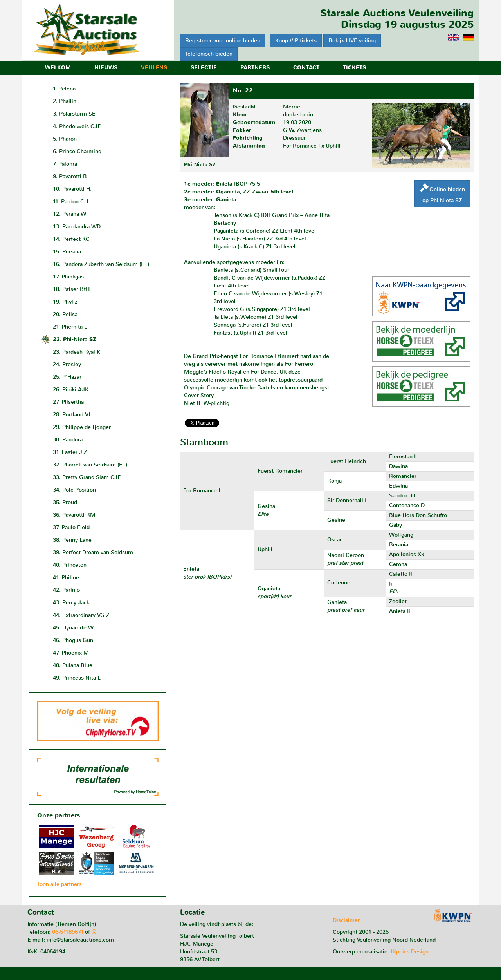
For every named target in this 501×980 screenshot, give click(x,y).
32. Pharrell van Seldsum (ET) (90, 465)
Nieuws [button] (106, 68)
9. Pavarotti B (70, 176)
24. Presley (67, 364)
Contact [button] (306, 68)
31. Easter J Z (70, 452)
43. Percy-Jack (71, 603)
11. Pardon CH (70, 202)
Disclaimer (346, 920)
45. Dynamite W (73, 628)
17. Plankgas (68, 277)
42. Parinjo (66, 590)
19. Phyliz (65, 302)
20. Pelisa (65, 314)
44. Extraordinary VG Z (81, 615)
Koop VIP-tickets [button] (296, 41)
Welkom (58, 68)
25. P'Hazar (67, 377)
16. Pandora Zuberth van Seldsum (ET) (101, 264)
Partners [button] (255, 68)
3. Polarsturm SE (74, 114)
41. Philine (66, 578)
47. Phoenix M (71, 653)
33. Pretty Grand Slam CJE (87, 477)
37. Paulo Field (71, 527)
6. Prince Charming (77, 151)
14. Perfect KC (71, 239)
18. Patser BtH (71, 289)
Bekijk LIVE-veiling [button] (352, 41)
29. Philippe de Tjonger (82, 427)
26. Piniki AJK (71, 390)
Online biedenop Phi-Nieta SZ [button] (442, 194)
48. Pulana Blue (73, 665)
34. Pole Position (74, 490)
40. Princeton (70, 565)
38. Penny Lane (72, 540)
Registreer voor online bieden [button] (223, 41)
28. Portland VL (72, 415)
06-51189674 (68, 932)
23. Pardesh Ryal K (77, 352)
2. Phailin (65, 101)
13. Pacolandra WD (77, 227)
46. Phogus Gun (73, 640)
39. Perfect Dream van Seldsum (93, 552)
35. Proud (65, 502)
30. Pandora (68, 440)
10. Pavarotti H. (72, 189)
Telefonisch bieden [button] (209, 54)
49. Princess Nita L (77, 678)
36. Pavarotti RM (74, 515)
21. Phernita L (70, 327)
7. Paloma (65, 164)
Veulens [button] (154, 68)
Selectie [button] (204, 68)
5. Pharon (65, 139)
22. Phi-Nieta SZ (75, 339)
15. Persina (67, 252)
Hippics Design (410, 952)
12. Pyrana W (69, 214)
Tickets (354, 68)
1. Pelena (64, 89)
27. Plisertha (68, 402)
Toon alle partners (59, 884)
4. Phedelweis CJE (77, 126)
